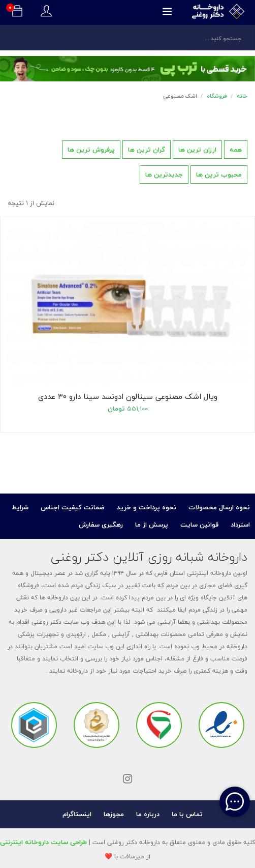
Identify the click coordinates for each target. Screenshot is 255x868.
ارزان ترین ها (197, 150)
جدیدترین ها (164, 175)
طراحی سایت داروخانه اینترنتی (43, 842)
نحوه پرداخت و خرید (147, 507)
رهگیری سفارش (101, 525)
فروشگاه (217, 96)
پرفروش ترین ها (91, 150)
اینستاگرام (77, 814)
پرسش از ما (152, 525)
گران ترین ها (147, 150)
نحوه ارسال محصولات (219, 507)
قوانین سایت (199, 525)
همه (236, 150)
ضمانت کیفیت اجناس (73, 507)
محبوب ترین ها (219, 175)
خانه (242, 96)
